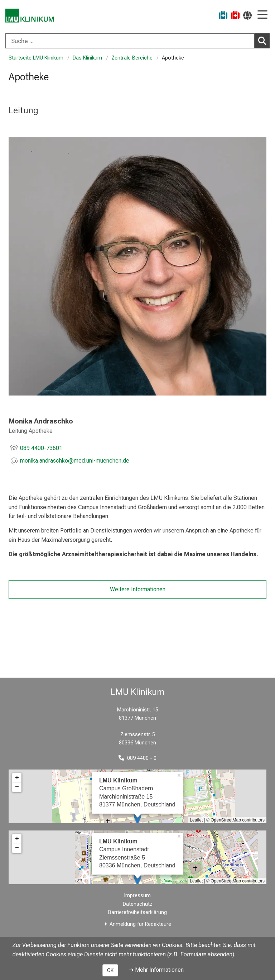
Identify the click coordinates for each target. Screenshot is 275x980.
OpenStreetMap (226, 820)
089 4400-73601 (41, 448)
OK (110, 970)
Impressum (137, 896)
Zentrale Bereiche (132, 58)
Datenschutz (138, 904)
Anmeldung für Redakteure (140, 924)
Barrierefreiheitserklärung (137, 912)
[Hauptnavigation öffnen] (262, 15)
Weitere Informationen (138, 589)
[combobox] (137, 41)
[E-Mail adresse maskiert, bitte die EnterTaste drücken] (75, 461)
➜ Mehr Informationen (156, 970)
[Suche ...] (130, 41)
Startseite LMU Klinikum (36, 58)
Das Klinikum (87, 58)
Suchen (264, 41)
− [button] (17, 787)
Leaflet (196, 820)
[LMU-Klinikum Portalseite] (30, 16)
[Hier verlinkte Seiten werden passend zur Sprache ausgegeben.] (247, 15)
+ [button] (17, 778)
